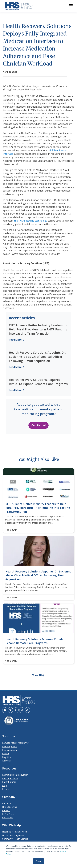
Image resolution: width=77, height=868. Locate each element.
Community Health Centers (15, 839)
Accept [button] (39, 861)
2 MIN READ (11, 597)
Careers (6, 810)
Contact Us (8, 818)
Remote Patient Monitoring (15, 743)
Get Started (38, 425)
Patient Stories (9, 782)
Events (5, 789)
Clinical (5, 754)
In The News (8, 814)
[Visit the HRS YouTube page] (27, 710)
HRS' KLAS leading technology (31, 221)
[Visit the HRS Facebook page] (5, 710)
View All (37, 675)
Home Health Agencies (13, 835)
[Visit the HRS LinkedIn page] (16, 710)
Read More (15, 340)
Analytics (6, 761)
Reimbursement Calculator (15, 775)
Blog (4, 785)
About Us (7, 803)
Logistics (6, 757)
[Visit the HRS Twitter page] (10, 710)
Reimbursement (10, 750)
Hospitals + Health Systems (15, 832)
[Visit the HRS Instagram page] (22, 710)
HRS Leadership (10, 807)
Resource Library (10, 778)
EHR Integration (10, 746)
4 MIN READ (11, 530)
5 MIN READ (11, 661)
